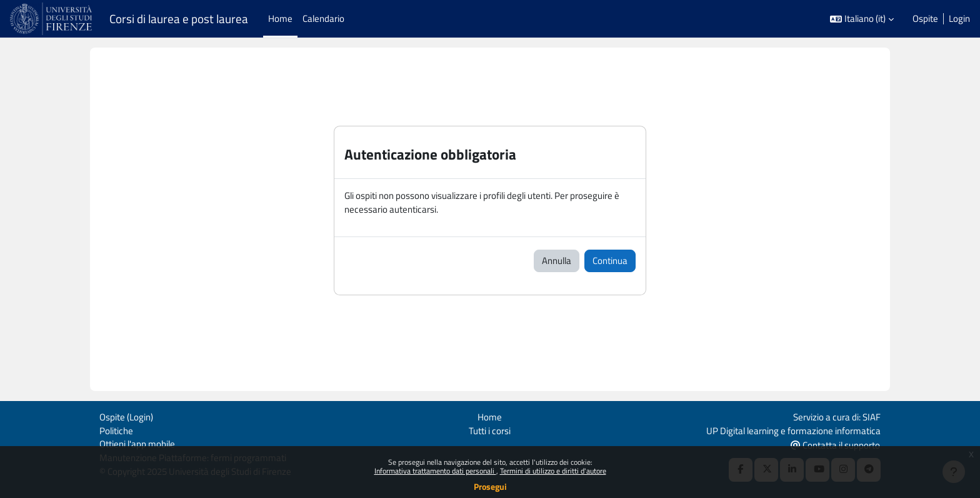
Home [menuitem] (280, 18)
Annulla (557, 261)
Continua (610, 261)
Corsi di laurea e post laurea (179, 19)
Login (959, 19)
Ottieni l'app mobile (137, 443)
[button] (862, 19)
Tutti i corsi (490, 429)
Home (490, 415)
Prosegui (490, 486)
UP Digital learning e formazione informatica (793, 429)
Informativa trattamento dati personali (435, 471)
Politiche (116, 429)
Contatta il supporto (835, 444)
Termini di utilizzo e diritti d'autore (553, 471)
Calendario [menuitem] (323, 18)
